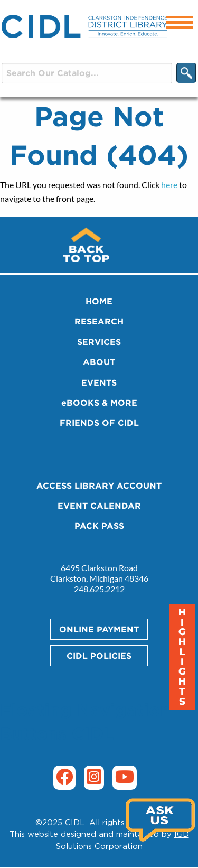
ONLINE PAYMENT (99, 629)
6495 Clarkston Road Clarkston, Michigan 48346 (99, 573)
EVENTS (99, 382)
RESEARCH (99, 321)
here (169, 185)
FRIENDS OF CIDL (99, 423)
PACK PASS (99, 526)
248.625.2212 (99, 589)
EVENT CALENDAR (99, 506)
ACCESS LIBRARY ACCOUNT (99, 486)
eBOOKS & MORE (99, 403)
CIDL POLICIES (99, 656)
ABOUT (99, 362)
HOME (99, 301)
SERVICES (99, 342)
